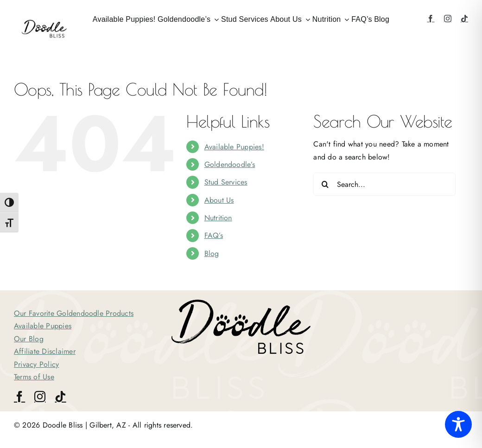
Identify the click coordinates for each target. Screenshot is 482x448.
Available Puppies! (234, 147)
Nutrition (218, 218)
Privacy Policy (36, 364)
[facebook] (431, 19)
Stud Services (226, 182)
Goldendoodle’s (230, 164)
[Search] (325, 184)
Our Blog (29, 339)
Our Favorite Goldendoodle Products (74, 313)
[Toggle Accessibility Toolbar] (458, 424)
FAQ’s (214, 235)
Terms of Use (34, 377)
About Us (219, 200)
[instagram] (448, 19)
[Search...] (384, 184)
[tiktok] (464, 19)
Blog (212, 253)
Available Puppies (43, 326)
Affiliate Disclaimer (45, 351)
